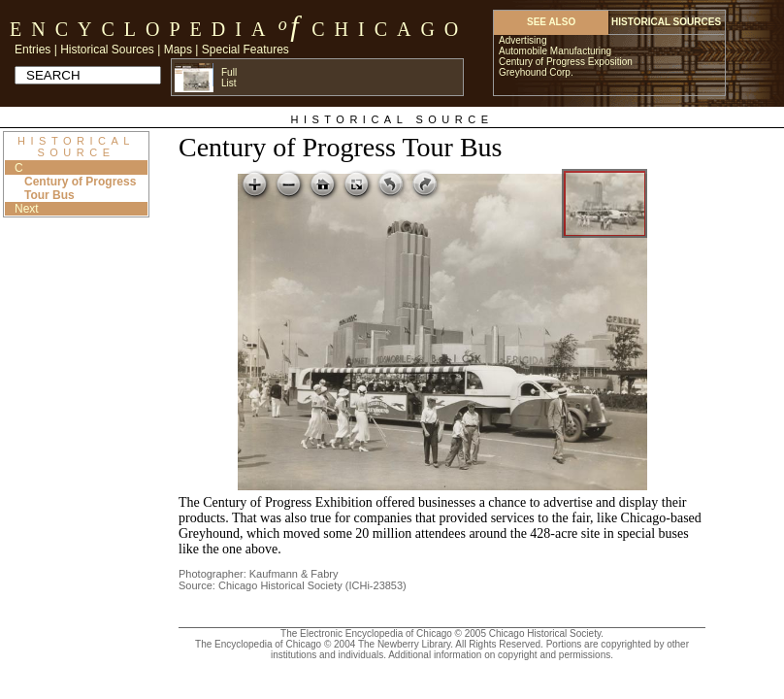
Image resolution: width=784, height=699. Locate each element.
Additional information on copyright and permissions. (501, 655)
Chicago (390, 29)
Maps (178, 50)
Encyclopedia (142, 29)
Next (27, 209)
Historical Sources (107, 50)
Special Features (245, 50)
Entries (33, 50)
